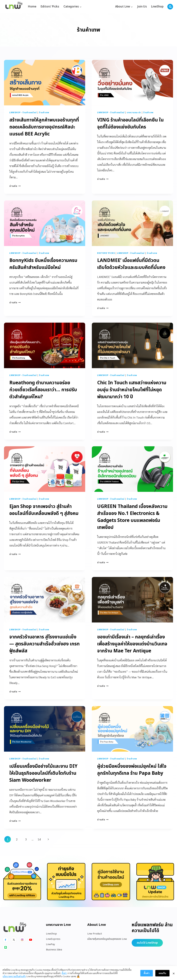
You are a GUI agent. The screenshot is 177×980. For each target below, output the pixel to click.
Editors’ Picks (50, 7)
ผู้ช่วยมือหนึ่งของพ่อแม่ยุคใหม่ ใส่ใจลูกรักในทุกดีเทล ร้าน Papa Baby (132, 770)
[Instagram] (22, 940)
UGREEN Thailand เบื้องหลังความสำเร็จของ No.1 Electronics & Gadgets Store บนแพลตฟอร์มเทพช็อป (132, 517)
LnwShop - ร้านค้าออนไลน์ (23, 113)
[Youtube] (30, 940)
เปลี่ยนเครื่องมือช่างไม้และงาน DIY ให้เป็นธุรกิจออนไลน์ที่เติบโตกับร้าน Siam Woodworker (43, 773)
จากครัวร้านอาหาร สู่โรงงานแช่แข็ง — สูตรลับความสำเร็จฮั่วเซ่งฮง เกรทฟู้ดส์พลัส (44, 644)
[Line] (5, 947)
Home (32, 7)
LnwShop (157, 7)
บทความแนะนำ (134, 113)
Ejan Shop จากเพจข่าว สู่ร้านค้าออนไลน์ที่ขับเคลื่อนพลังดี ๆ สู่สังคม (44, 510)
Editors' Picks (106, 253)
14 (39, 839)
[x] (14, 940)
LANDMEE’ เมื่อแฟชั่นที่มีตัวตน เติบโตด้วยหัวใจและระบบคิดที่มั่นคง (131, 264)
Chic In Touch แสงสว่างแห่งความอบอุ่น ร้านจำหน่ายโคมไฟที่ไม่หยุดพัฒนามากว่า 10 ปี (132, 390)
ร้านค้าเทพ (44, 113)
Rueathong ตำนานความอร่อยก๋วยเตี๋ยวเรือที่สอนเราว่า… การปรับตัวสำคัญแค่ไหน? (43, 390)
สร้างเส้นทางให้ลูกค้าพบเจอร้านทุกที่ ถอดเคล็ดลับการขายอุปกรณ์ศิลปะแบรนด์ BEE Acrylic (44, 127)
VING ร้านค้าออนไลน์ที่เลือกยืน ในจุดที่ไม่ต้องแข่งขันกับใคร (130, 124)
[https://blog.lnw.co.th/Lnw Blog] (14, 7)
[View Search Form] (170, 7)
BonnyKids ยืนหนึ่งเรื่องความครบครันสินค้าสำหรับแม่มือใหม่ (43, 264)
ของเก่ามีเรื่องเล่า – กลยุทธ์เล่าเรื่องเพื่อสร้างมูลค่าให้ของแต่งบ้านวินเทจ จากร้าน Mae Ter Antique (132, 644)
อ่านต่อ (15, 186)
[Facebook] (5, 940)
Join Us (142, 7)
